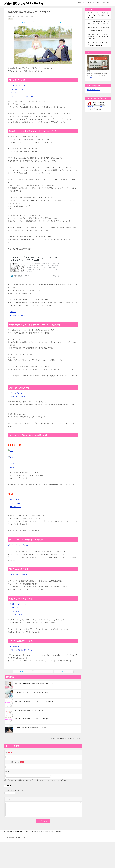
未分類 (11, 19)
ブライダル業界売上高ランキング (21, 650)
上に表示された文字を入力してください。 (19, 790)
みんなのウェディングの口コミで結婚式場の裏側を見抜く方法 (30, 728)
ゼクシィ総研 (15, 646)
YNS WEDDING (16, 503)
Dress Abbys (14, 500)
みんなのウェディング (18, 86)
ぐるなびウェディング (18, 397)
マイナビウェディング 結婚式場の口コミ (24, 96)
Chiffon (13, 467)
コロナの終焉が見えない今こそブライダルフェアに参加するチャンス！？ (33, 693)
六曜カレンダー (15, 608)
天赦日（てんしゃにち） (18, 604)
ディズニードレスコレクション (18, 545)
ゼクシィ (13, 312)
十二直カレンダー (16, 611)
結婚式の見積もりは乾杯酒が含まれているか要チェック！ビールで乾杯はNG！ (35, 701)
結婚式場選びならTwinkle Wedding (24, 3)
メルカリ (13, 510)
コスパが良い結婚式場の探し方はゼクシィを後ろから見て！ (30, 710)
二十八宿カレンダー (17, 615)
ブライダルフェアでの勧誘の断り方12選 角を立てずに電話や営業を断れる (34, 684)
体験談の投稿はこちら (93, 90)
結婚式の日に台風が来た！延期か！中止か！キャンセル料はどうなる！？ (33, 719)
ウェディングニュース (18, 315)
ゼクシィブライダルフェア (19, 393)
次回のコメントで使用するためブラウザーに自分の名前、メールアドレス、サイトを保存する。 (38, 780)
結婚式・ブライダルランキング (95, 107)
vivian (12, 464)
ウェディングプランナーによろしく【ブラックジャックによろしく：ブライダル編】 (99, 15)
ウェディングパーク (17, 89)
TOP (17, 831)
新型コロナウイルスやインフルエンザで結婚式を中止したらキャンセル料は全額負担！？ (99, 36)
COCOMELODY (16, 507)
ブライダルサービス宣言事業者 (18, 575)
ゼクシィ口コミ (15, 93)
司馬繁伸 (90, 78)
